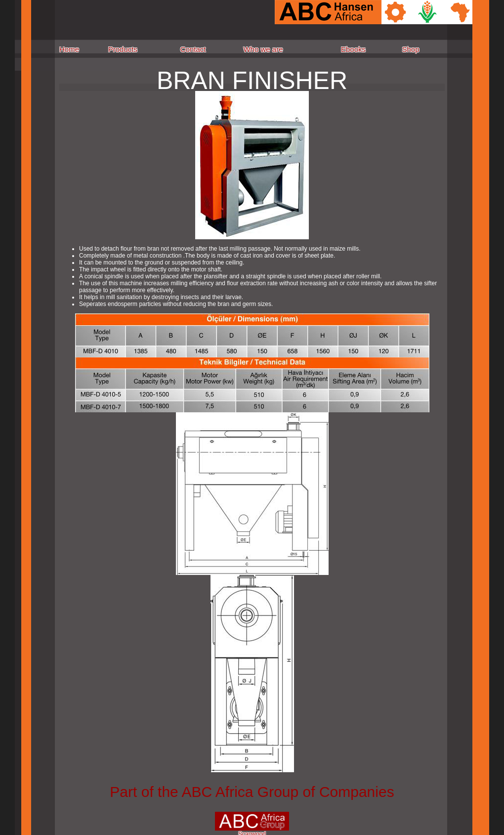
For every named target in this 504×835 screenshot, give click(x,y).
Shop (410, 49)
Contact (193, 49)
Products (123, 49)
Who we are (263, 49)
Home (69, 49)
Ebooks (353, 49)
